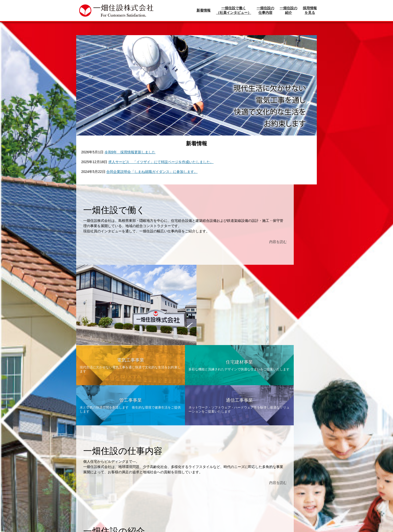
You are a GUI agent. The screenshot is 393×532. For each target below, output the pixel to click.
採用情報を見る (310, 10)
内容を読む (181, 247)
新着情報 (204, 10)
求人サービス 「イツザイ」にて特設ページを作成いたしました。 (161, 162)
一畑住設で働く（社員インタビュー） (234, 10)
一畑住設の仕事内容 (265, 10)
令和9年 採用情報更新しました (130, 152)
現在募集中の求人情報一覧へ (197, 497)
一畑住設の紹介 (288, 10)
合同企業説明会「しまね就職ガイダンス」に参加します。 (152, 172)
